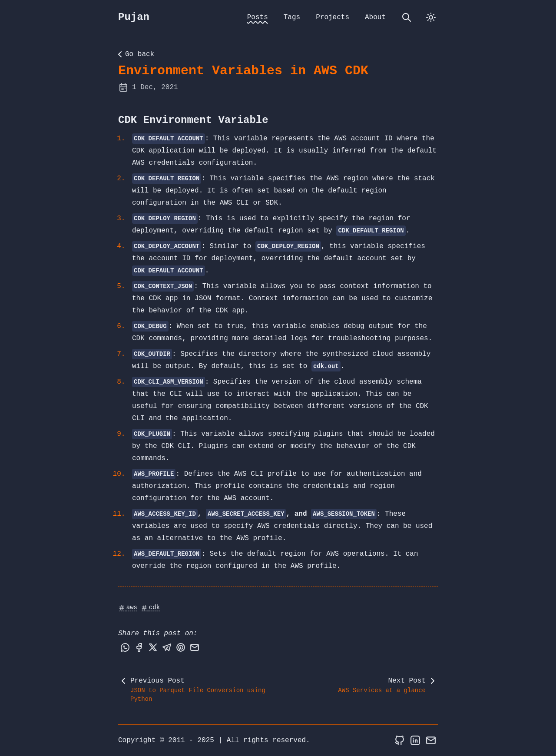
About (375, 17)
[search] (407, 17)
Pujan (134, 17)
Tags (292, 17)
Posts (258, 17)
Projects (333, 17)
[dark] (431, 17)
